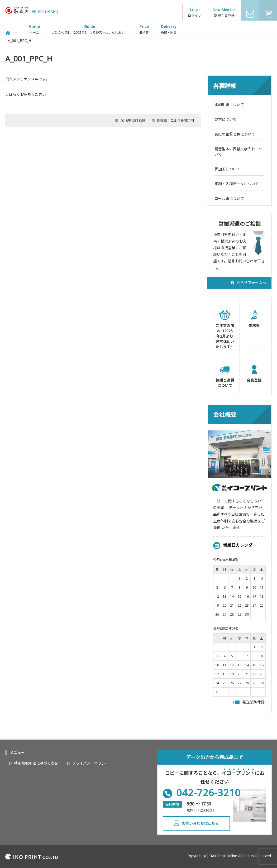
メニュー (17, 752)
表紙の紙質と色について (235, 133)
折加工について (227, 168)
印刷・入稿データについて (237, 182)
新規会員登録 (224, 13)
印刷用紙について (229, 103)
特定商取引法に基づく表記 (36, 762)
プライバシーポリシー (90, 762)
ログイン (195, 13)
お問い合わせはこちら (200, 822)
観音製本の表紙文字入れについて (238, 150)
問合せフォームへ (251, 281)
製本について (226, 118)
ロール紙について (229, 197)
